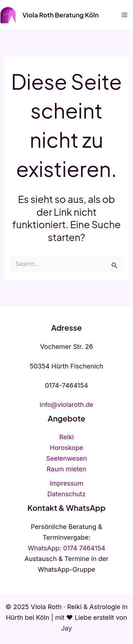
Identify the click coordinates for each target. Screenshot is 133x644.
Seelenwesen (66, 458)
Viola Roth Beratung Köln (60, 15)
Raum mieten (67, 469)
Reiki (66, 437)
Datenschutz (66, 494)
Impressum (66, 483)
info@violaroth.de (67, 404)
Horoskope (67, 447)
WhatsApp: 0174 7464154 (66, 548)
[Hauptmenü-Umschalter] (125, 15)
